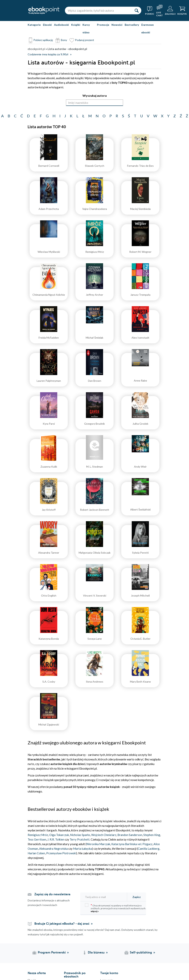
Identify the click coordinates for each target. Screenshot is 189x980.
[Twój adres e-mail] (105, 897)
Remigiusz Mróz (38, 835)
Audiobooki (61, 25)
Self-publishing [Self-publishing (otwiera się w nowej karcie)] (141, 953)
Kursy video (86, 29)
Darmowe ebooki (147, 29)
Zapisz (137, 897)
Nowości (117, 25)
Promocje (103, 25)
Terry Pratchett (80, 839)
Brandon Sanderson (130, 835)
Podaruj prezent (85, 40)
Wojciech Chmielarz (104, 835)
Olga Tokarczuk (59, 835)
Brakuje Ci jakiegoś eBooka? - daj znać (62, 924)
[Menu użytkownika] (170, 10)
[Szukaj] (136, 10)
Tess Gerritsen (37, 839)
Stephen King (152, 835)
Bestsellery (132, 25)
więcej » (95, 911)
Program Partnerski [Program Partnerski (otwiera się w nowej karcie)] (52, 953)
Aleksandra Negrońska (54, 849)
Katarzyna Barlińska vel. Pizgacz (132, 844)
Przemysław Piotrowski (61, 853)
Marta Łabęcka (83, 849)
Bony (64, 40)
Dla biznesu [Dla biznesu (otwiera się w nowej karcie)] (96, 953)
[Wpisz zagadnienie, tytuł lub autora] (98, 10)
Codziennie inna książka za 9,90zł (48, 54)
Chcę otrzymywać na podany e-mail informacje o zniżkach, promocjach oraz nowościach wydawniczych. (115, 908)
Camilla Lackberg (149, 849)
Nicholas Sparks (80, 835)
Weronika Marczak (98, 844)
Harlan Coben (36, 853)
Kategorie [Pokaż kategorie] (34, 25)
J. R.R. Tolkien (56, 839)
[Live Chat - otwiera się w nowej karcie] (160, 10)
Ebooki (47, 25)
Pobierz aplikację (43, 40)
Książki (76, 25)
